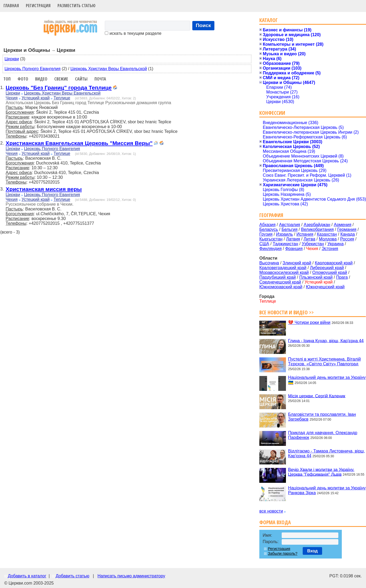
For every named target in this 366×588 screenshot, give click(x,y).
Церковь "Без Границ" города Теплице (59, 88)
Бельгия (289, 229)
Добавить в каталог (27, 576)
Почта (100, 79)
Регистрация (38, 6)
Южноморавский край (281, 287)
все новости (271, 511)
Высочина (269, 263)
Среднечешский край (280, 282)
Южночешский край (325, 287)
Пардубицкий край (278, 277)
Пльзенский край (316, 277)
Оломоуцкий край (330, 272)
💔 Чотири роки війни (309, 322)
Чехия (12, 98)
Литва (309, 239)
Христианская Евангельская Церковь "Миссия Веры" (79, 143)
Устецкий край (36, 98)
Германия (347, 229)
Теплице (62, 98)
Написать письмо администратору (131, 576)
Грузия (266, 234)
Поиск (203, 25)
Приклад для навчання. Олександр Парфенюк (323, 435)
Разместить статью (76, 6)
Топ (7, 79)
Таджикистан (285, 244)
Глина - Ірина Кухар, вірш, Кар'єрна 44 (326, 340)
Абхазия (267, 225)
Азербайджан (317, 225)
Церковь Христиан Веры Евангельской (109, 69)
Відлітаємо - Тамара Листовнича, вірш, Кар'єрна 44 (327, 453)
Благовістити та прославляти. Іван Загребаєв (322, 417)
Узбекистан (313, 244)
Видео (41, 79)
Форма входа (275, 522)
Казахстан (327, 234)
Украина (336, 244)
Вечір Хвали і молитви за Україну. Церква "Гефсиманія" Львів (321, 472)
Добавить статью (72, 576)
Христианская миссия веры (44, 189)
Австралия (290, 225)
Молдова (328, 239)
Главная (11, 6)
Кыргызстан (271, 239)
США (264, 244)
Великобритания (317, 229)
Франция (294, 249)
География (271, 215)
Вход (313, 551)
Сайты (81, 79)
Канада (348, 234)
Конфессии (272, 113)
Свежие (61, 79)
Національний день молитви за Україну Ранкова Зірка (327, 490)
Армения (343, 225)
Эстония (330, 249)
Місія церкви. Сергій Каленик (317, 396)
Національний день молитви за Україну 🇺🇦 (327, 380)
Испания (305, 234)
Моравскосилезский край (284, 272)
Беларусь (269, 229)
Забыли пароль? (283, 553)
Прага (342, 277)
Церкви (12, 59)
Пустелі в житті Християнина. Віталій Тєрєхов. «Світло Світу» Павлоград (324, 361)
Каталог (269, 20)
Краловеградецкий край (283, 268)
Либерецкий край (327, 268)
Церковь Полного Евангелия (32, 69)
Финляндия (271, 249)
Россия (347, 239)
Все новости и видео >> (287, 312)
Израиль (284, 234)
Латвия (293, 239)
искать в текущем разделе (133, 33)
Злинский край (297, 263)
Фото (23, 79)
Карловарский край (334, 263)
